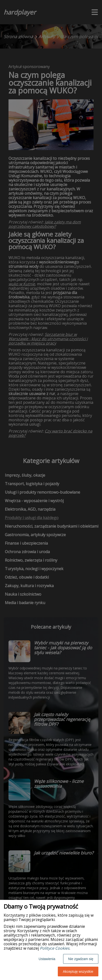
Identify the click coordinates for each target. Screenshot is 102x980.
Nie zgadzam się (81, 959)
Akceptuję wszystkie (78, 972)
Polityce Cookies (55, 948)
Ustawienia (47, 959)
